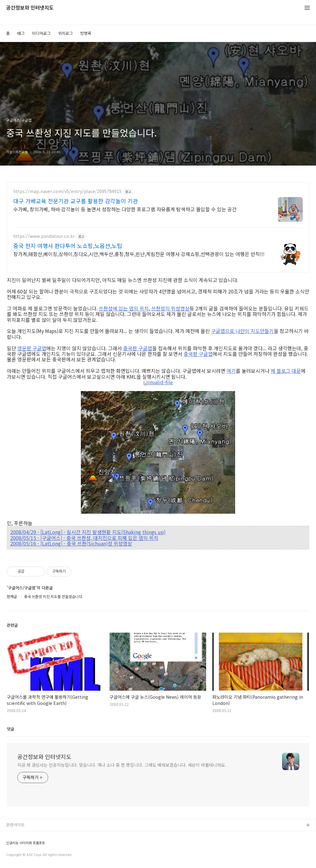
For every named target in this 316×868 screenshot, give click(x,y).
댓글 (10, 729)
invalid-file (158, 382)
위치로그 (65, 33)
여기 (231, 371)
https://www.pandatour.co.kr (44, 236)
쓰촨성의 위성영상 (170, 308)
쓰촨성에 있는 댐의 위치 (124, 308)
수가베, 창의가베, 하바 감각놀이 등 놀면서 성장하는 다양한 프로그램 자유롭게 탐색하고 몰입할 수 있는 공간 (125, 209)
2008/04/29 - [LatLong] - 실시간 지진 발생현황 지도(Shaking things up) (88, 532)
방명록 (86, 33)
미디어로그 (41, 33)
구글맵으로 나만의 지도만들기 (242, 331)
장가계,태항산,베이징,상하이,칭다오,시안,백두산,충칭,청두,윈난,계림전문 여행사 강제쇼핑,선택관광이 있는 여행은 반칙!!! (139, 254)
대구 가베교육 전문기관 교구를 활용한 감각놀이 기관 (76, 201)
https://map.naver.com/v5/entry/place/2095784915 (67, 191)
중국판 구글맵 (138, 348)
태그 (21, 33)
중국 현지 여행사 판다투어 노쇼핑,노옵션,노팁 (68, 246)
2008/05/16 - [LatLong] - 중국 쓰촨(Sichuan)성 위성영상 (71, 543)
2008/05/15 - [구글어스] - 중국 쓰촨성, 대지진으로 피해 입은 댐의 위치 (84, 538)
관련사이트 (15, 825)
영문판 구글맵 (32, 348)
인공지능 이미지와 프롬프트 (26, 843)
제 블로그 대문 (286, 371)
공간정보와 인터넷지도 (30, 8)
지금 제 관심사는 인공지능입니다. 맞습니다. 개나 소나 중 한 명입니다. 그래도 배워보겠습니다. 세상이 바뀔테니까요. (122, 765)
